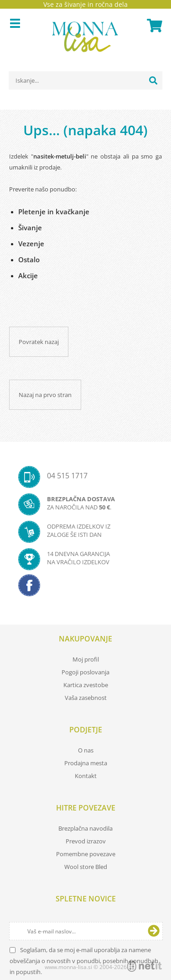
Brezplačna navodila (85, 828)
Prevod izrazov (86, 841)
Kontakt (86, 776)
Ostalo (29, 260)
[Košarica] (153, 26)
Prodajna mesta (86, 763)
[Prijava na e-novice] (154, 931)
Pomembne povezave (86, 854)
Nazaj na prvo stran (45, 395)
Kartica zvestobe (86, 685)
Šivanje (30, 228)
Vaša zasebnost (86, 698)
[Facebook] (85, 588)
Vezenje (31, 244)
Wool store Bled (86, 867)
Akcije (28, 275)
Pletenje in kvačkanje (54, 212)
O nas (86, 750)
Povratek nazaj (39, 342)
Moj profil (86, 659)
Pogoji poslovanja (85, 672)
